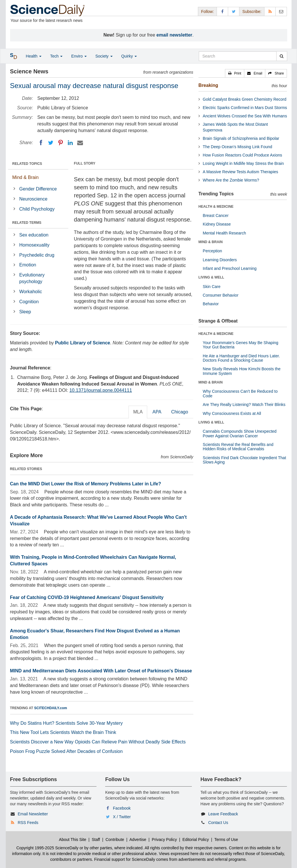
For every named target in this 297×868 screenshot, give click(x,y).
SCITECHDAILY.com (51, 708)
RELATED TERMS (27, 223)
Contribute (115, 840)
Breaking (208, 85)
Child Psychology (37, 209)
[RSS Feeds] (270, 11)
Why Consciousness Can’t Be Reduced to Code (240, 393)
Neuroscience (33, 199)
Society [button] (104, 56)
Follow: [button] (207, 12)
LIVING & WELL (211, 277)
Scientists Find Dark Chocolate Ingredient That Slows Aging (244, 460)
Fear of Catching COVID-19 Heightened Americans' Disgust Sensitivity (87, 597)
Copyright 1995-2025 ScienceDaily (48, 848)
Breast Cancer (216, 215)
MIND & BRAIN (211, 242)
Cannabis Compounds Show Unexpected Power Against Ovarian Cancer (240, 433)
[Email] (80, 143)
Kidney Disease (217, 224)
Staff (96, 840)
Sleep (25, 312)
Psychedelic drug (37, 255)
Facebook (122, 808)
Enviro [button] (79, 56)
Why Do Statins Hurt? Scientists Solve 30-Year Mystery (67, 723)
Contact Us (218, 823)
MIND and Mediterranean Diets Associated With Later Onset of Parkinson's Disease (101, 671)
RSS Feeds (28, 823)
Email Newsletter (33, 814)
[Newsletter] (281, 11)
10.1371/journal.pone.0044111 (101, 390)
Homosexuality (34, 245)
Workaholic (31, 292)
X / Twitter (122, 817)
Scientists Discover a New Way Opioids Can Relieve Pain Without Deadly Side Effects (98, 742)
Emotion (28, 265)
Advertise (138, 840)
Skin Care (212, 287)
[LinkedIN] (70, 143)
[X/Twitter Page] (234, 11)
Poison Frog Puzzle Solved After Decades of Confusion (66, 751)
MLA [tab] (138, 412)
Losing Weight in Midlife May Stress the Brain (243, 163)
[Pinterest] (60, 143)
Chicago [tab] (180, 412)
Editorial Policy (196, 840)
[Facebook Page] (222, 11)
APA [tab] (157, 412)
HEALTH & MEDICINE (216, 207)
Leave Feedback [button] (223, 814)
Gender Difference (38, 189)
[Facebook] (41, 143)
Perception (212, 251)
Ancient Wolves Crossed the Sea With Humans (245, 116)
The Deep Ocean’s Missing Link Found (238, 147)
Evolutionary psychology (32, 278)
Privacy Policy (164, 840)
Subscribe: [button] (252, 12)
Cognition (29, 302)
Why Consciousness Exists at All (232, 413)
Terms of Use (226, 840)
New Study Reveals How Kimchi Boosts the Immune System (242, 371)
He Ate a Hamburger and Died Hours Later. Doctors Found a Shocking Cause (241, 358)
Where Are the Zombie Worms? (231, 180)
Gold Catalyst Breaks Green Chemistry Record (245, 99)
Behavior (211, 304)
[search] (282, 56)
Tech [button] (56, 56)
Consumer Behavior (221, 295)
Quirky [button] (129, 56)
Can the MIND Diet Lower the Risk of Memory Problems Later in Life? (86, 484)
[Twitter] (51, 143)
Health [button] (34, 56)
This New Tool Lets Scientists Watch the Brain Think (63, 732)
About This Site (73, 840)
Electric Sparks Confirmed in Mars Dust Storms (245, 108)
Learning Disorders (220, 260)
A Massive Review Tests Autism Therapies (241, 172)
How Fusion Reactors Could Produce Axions (242, 155)
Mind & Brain (26, 177)
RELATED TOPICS (27, 164)
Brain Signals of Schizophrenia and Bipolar (241, 138)
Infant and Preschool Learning (230, 268)
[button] (235, 73)
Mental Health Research (224, 233)
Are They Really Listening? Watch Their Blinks (244, 405)
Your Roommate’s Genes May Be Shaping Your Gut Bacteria (241, 345)
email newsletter (174, 35)
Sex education (34, 235)
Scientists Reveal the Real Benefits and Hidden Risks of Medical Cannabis (238, 447)
